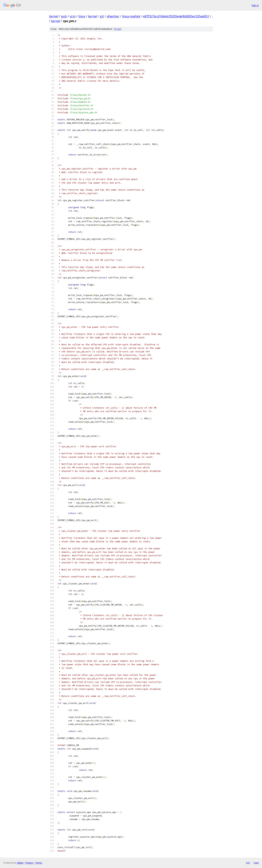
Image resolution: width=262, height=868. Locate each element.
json (256, 863)
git (102, 16)
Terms (39, 863)
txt (248, 863)
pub (64, 16)
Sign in (255, 5)
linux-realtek (131, 16)
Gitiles (20, 863)
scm (73, 16)
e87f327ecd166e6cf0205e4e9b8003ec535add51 (176, 16)
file (118, 29)
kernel (54, 16)
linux (82, 16)
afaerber (113, 16)
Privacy (29, 863)
